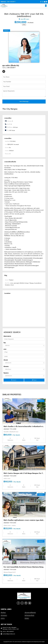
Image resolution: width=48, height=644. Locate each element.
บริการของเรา (4, 615)
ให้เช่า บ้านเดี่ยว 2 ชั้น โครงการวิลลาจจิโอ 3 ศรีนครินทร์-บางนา (25, 426)
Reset (34, 380)
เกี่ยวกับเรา (3, 613)
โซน (5, 343)
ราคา (5, 349)
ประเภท (6, 360)
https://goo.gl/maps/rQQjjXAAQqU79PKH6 (17, 186)
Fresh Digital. (42, 642)
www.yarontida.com (11, 229)
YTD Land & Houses (17, 642)
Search (14, 380)
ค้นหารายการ (7, 336)
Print (24, 25)
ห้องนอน (6, 366)
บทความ (3, 618)
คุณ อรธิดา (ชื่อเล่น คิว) (11, 66)
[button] (46, 6)
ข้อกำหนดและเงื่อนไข (29, 615)
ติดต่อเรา (27, 618)
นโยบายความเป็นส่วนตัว (30, 613)
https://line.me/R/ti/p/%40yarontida (16, 222)
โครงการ (6, 373)
